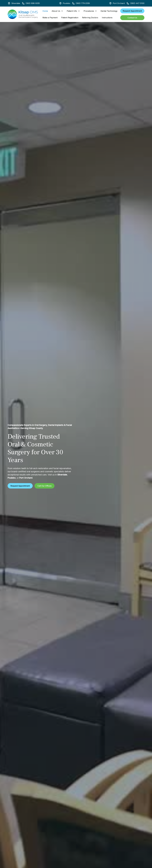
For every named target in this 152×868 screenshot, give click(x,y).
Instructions (107, 18)
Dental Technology (109, 11)
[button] (57, 11)
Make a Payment (50, 18)
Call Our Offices (44, 486)
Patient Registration (70, 18)
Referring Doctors (90, 18)
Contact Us (132, 18)
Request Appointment (132, 11)
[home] (23, 14)
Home (45, 11)
